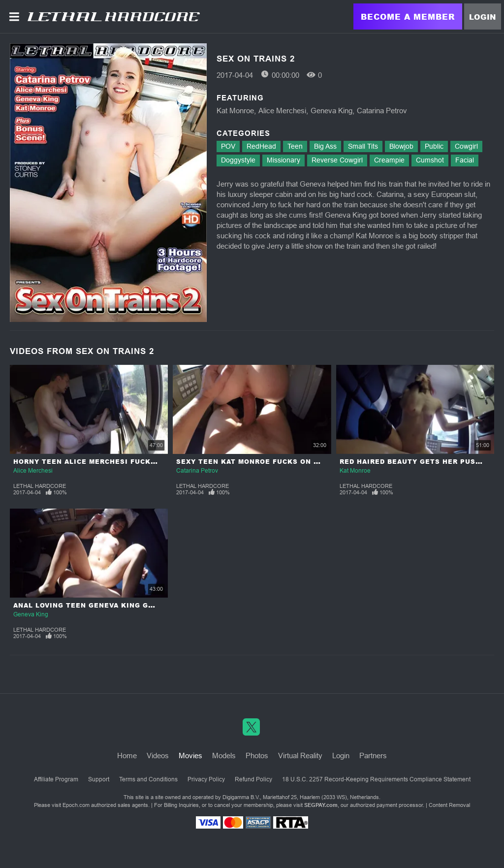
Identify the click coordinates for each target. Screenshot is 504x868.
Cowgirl (466, 146)
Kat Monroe (235, 111)
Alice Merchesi (282, 111)
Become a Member (408, 16)
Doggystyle (238, 160)
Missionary (283, 160)
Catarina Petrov (382, 111)
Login (483, 17)
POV (228, 146)
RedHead (261, 146)
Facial (465, 160)
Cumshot (430, 160)
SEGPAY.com (321, 805)
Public (434, 146)
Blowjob (401, 146)
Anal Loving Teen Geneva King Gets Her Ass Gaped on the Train (148, 605)
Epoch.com (76, 805)
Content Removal (449, 805)
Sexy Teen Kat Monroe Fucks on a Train (260, 462)
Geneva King (331, 111)
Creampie (389, 160)
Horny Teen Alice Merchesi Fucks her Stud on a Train (128, 462)
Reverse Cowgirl (337, 160)
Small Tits (363, 146)
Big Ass (325, 146)
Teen (295, 146)
